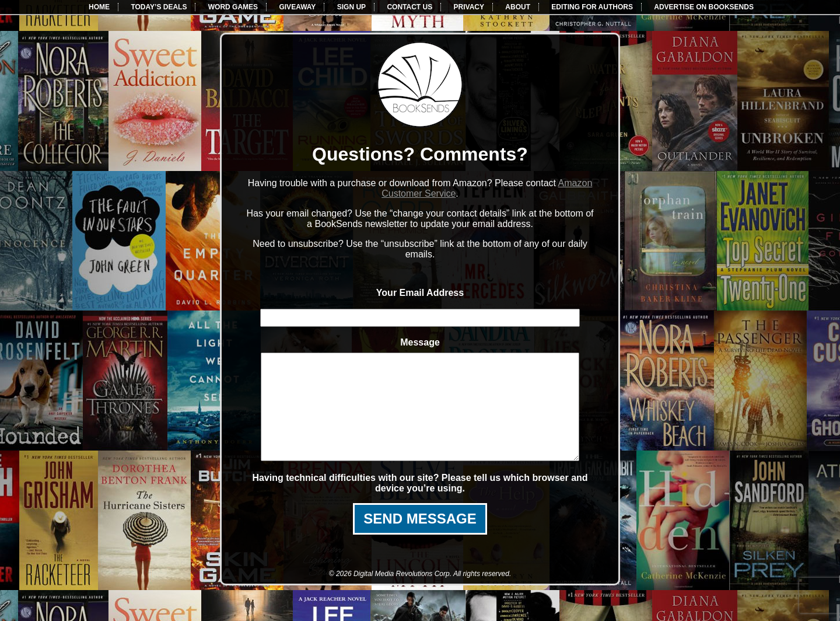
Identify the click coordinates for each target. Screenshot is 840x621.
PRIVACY (469, 7)
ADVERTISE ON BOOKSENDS (704, 7)
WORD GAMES (233, 7)
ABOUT (518, 7)
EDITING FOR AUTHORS (592, 7)
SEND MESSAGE (420, 540)
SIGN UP (351, 7)
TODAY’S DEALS (159, 7)
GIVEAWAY (297, 7)
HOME (99, 7)
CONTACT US (409, 7)
